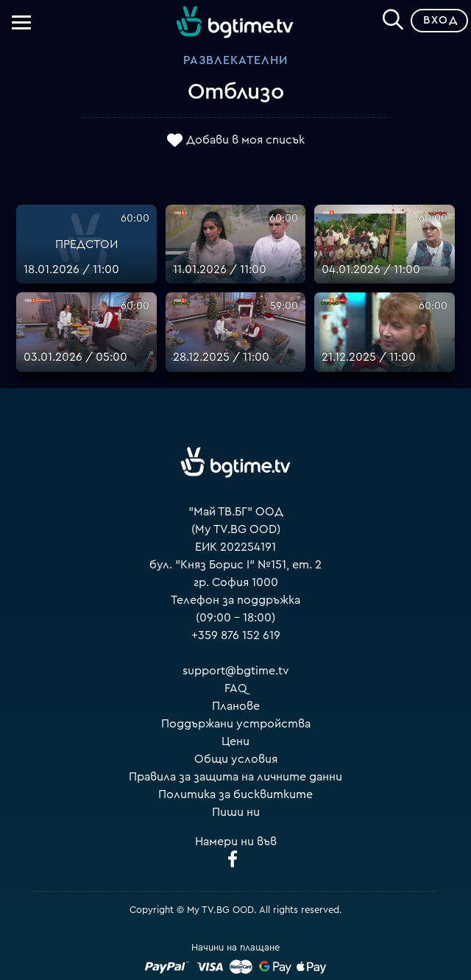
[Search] (393, 18)
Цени (235, 741)
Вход (440, 20)
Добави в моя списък (245, 140)
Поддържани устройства (236, 724)
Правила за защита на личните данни (235, 777)
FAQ (236, 688)
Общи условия (236, 759)
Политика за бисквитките (235, 794)
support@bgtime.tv (236, 671)
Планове (236, 706)
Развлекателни (235, 60)
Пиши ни (236, 812)
